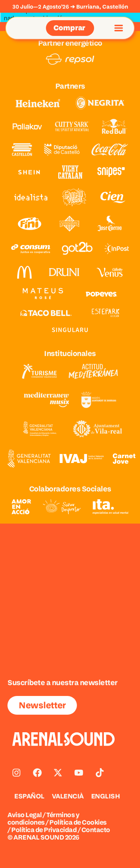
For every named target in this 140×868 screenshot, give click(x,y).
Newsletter (42, 705)
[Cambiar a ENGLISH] (106, 796)
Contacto (96, 830)
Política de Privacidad (44, 830)
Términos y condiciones (43, 818)
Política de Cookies (78, 822)
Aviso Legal (25, 815)
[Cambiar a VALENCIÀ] (68, 796)
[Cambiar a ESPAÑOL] (29, 796)
